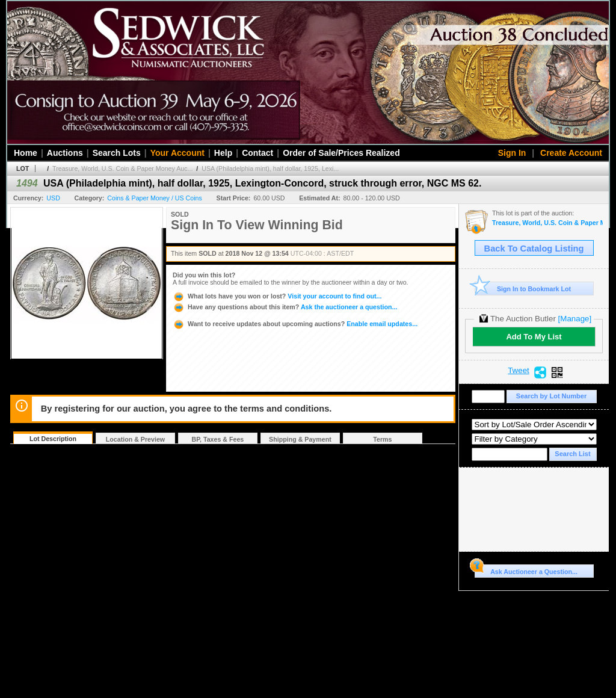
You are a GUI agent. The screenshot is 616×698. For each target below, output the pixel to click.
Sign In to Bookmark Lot (523, 289)
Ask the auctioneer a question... (285, 307)
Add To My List (534, 337)
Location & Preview (135, 439)
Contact (257, 153)
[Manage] (575, 319)
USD (53, 198)
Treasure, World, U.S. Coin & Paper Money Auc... (122, 168)
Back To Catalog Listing (534, 249)
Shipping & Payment (300, 439)
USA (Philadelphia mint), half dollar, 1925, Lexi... (270, 168)
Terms (382, 439)
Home (26, 153)
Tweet (519, 371)
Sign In (512, 153)
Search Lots (117, 153)
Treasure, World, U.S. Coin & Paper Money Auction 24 (547, 223)
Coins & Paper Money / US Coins (155, 198)
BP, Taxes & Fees (218, 439)
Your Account (177, 153)
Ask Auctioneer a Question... (526, 570)
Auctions (65, 153)
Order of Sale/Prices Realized (341, 153)
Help (223, 153)
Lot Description (53, 439)
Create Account (571, 153)
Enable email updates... (295, 324)
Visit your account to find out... (277, 296)
